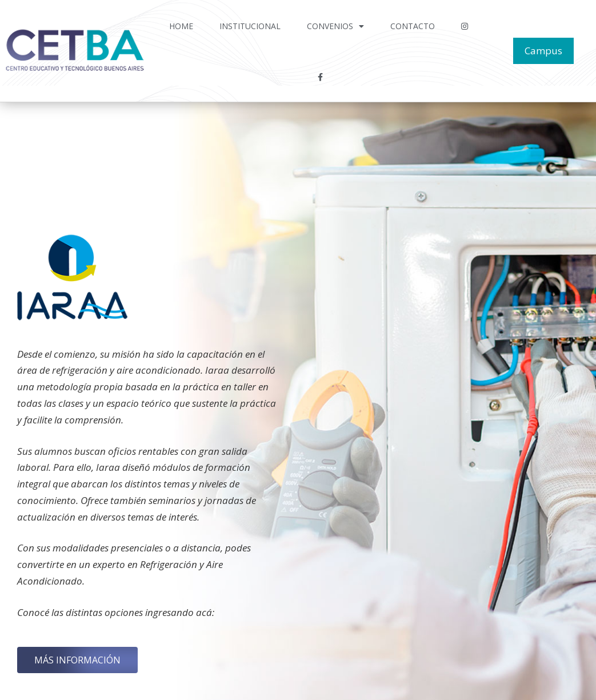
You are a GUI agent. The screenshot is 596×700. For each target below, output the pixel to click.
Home (181, 26)
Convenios (335, 26)
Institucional (250, 26)
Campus (543, 51)
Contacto (413, 26)
